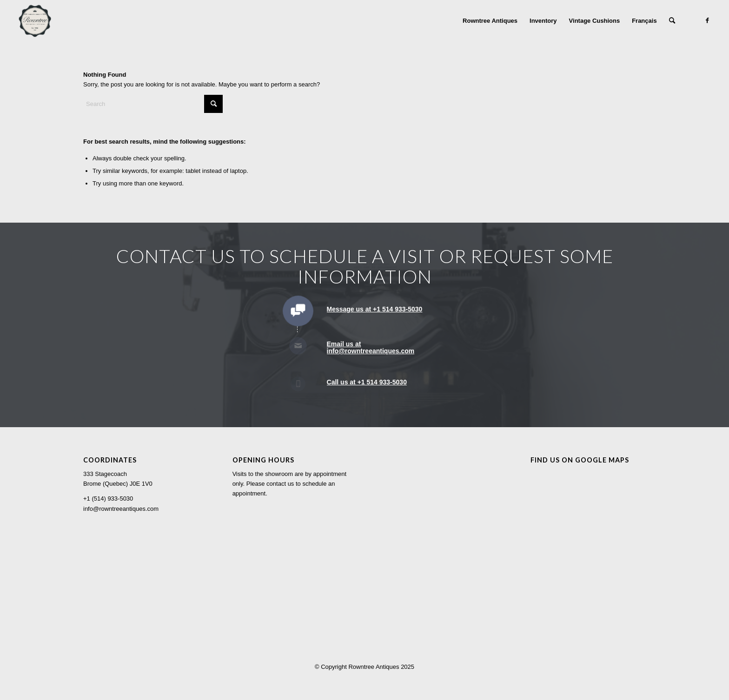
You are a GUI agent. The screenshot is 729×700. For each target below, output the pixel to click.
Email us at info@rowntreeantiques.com (371, 347)
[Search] (672, 21)
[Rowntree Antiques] (35, 21)
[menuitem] (490, 21)
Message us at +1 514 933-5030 (375, 309)
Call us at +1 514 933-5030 (367, 382)
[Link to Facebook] (708, 20)
